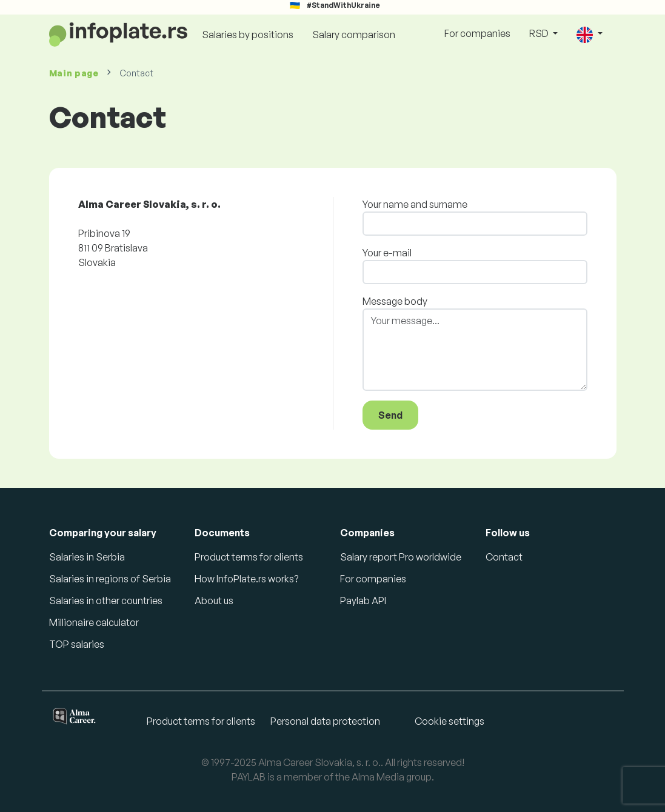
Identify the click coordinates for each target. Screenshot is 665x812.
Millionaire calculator (94, 622)
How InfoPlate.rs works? (246, 579)
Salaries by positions (248, 35)
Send (390, 415)
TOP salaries (77, 644)
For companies (477, 33)
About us (214, 601)
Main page (74, 73)
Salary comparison (354, 35)
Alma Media (378, 777)
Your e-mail (387, 253)
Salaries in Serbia (87, 557)
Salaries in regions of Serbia (110, 579)
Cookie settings (449, 721)
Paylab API (363, 601)
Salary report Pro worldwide (401, 557)
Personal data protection (325, 721)
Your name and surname (415, 204)
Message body (395, 301)
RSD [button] (540, 33)
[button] (589, 34)
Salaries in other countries (106, 601)
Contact (504, 557)
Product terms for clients (249, 557)
